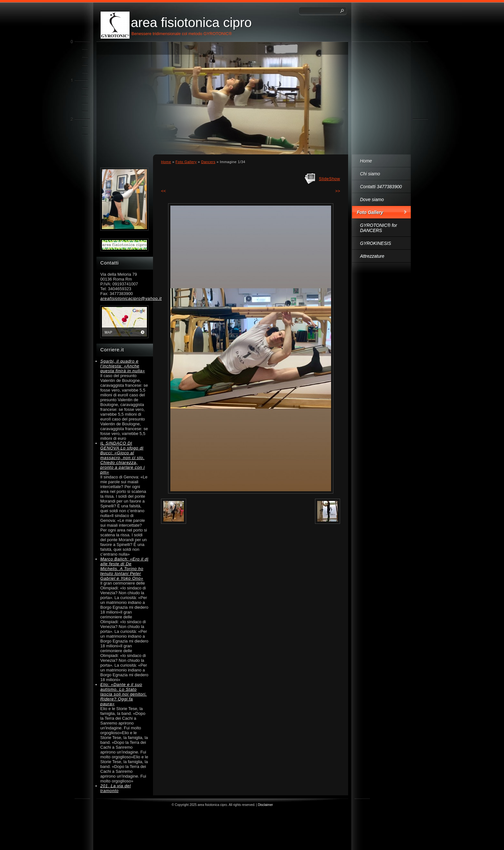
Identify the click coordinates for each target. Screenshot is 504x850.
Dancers (208, 162)
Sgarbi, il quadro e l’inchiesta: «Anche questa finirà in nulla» (123, 366)
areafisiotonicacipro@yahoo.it (124, 298)
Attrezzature (372, 256)
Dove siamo (372, 199)
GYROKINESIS (375, 243)
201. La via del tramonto (116, 788)
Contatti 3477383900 (381, 187)
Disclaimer (265, 805)
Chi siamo (370, 174)
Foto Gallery (370, 212)
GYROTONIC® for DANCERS (378, 228)
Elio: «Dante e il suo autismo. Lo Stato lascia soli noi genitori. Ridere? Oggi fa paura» (124, 694)
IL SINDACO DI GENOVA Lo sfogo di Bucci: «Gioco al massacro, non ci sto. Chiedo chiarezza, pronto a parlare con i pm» (122, 458)
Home (366, 161)
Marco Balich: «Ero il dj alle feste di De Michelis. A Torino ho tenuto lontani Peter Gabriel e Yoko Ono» (124, 569)
